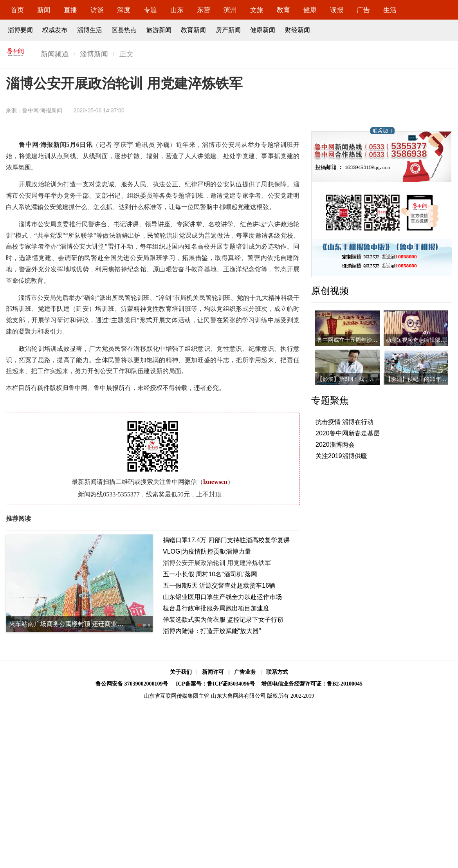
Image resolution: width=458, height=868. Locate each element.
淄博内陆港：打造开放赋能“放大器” (212, 631)
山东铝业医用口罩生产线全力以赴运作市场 (222, 597)
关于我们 (181, 672)
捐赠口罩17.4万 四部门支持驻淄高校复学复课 (226, 540)
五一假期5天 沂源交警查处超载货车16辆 (219, 586)
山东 (177, 10)
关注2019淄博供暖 (341, 456)
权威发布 (55, 30)
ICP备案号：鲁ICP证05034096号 (215, 684)
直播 (70, 10)
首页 (17, 10)
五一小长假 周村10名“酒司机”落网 (210, 574)
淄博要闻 (20, 30)
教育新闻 (193, 30)
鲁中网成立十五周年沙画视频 (353, 340)
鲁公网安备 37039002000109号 (132, 684)
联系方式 (277, 672)
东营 (204, 10)
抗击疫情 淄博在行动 (344, 422)
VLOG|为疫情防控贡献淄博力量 (207, 551)
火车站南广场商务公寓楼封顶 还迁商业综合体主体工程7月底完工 (99, 624)
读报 (337, 10)
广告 (363, 10)
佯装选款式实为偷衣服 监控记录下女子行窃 (223, 620)
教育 (283, 10)
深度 (124, 10)
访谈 (97, 10)
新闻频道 (55, 54)
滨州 (230, 10)
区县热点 (124, 30)
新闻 (44, 10)
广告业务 (245, 672)
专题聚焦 (330, 400)
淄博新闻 (94, 54)
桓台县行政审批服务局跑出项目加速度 (216, 608)
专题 (150, 10)
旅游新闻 (159, 30)
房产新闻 (228, 30)
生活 (390, 10)
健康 (310, 10)
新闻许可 (213, 672)
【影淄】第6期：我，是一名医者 (357, 379)
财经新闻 (298, 30)
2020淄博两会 (335, 445)
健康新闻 (263, 30)
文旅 (257, 10)
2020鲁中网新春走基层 (348, 433)
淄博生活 (90, 30)
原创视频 (330, 291)
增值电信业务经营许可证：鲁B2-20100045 (312, 684)
